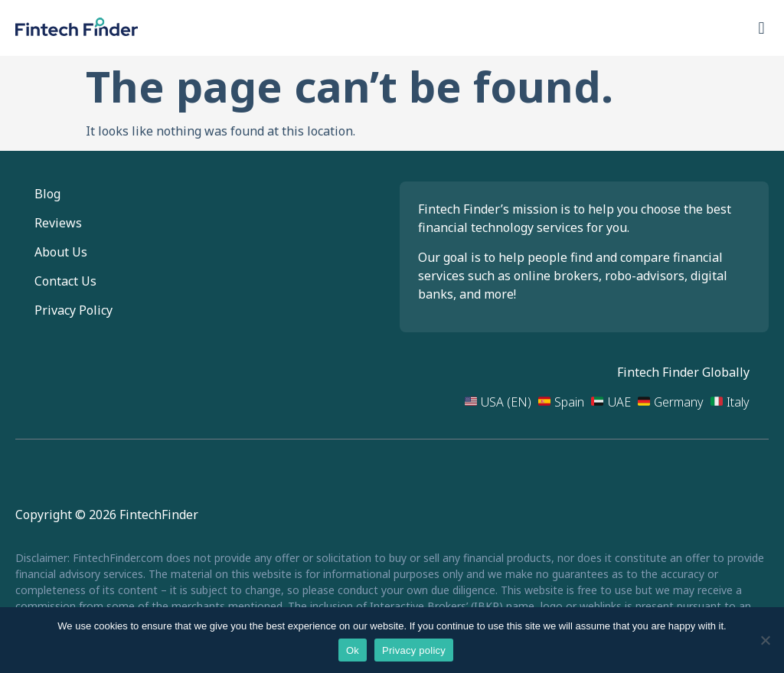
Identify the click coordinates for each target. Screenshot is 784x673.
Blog (47, 194)
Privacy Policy (73, 310)
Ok (353, 650)
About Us (61, 252)
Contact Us (65, 281)
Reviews (58, 223)
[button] (761, 28)
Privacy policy (414, 650)
